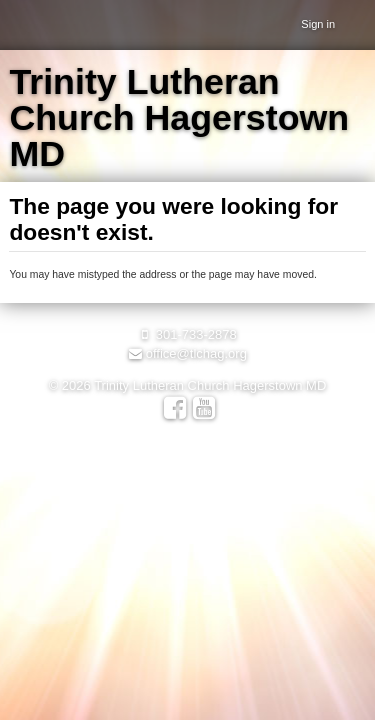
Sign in (318, 24)
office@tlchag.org (187, 353)
